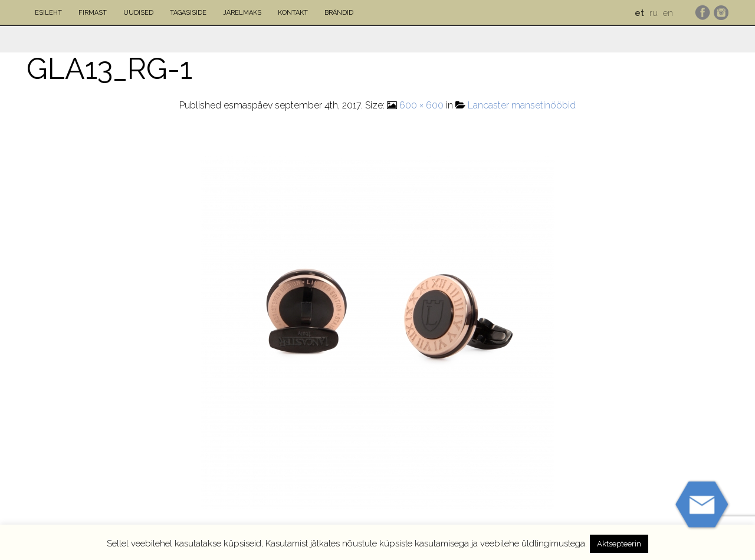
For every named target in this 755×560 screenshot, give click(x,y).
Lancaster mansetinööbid (522, 105)
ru (654, 13)
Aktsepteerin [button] (619, 544)
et (639, 13)
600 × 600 (421, 105)
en (668, 13)
